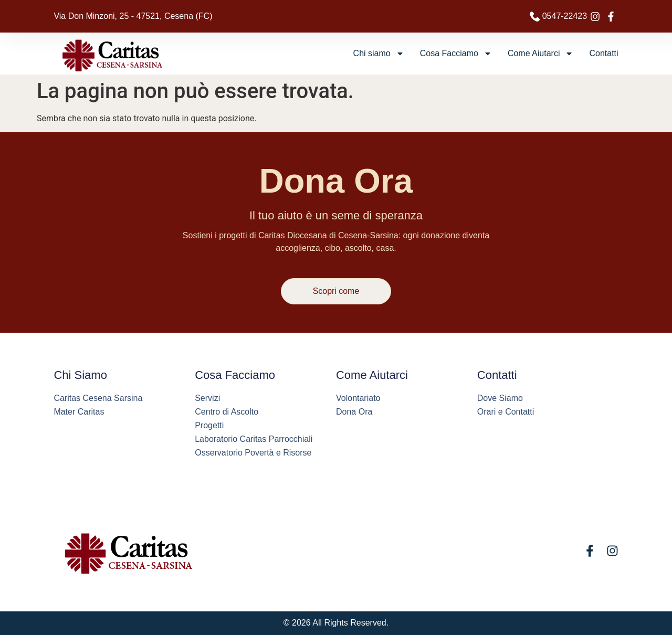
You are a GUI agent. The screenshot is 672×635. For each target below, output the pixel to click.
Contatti (603, 53)
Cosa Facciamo (456, 54)
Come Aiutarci (541, 54)
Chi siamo (379, 54)
